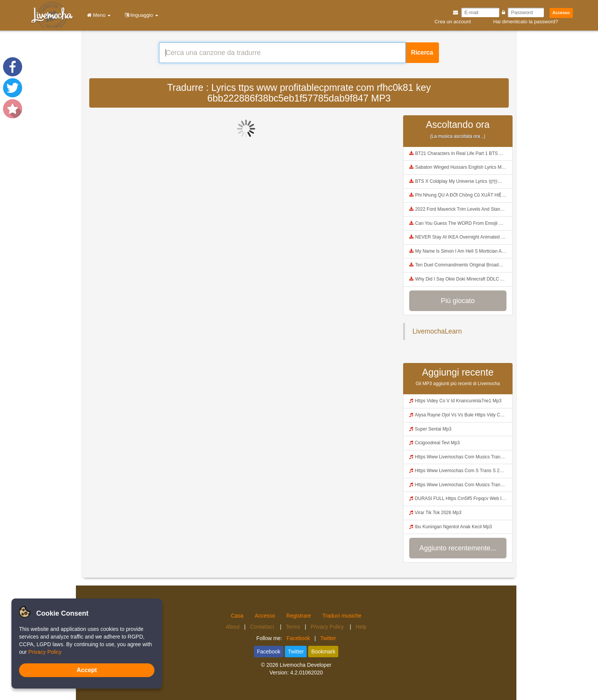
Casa (237, 616)
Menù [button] (97, 15)
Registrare (299, 616)
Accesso (561, 13)
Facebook (298, 638)
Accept (87, 670)
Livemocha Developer (305, 665)
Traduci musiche (342, 616)
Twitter (328, 638)
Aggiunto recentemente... (458, 548)
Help (361, 627)
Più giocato (458, 301)
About (233, 627)
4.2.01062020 (307, 673)
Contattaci (263, 627)
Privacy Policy (328, 627)
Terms (293, 627)
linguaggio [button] (140, 15)
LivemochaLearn (437, 331)
